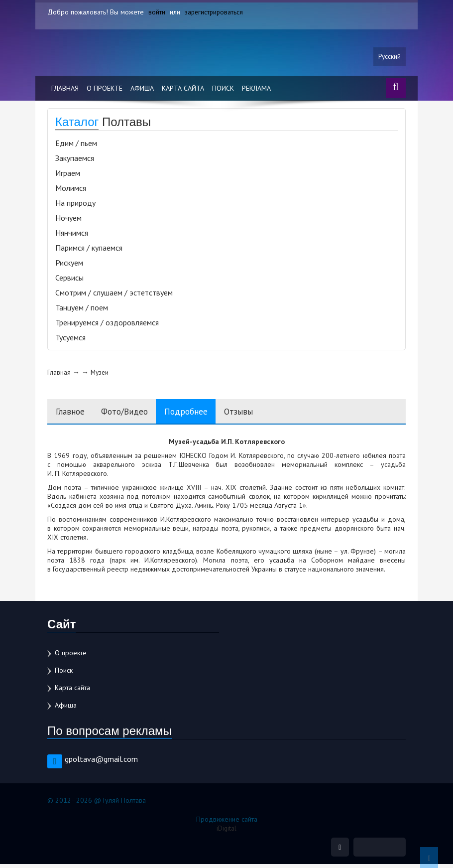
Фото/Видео (132, 414)
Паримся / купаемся (89, 250)
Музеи (100, 375)
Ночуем (68, 220)
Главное (72, 414)
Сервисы (69, 280)
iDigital (227, 831)
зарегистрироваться (215, 12)
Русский (389, 58)
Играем (68, 175)
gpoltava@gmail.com (101, 762)
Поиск (223, 91)
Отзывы (257, 414)
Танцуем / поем (82, 310)
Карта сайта (183, 91)
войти (157, 12)
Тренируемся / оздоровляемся (107, 325)
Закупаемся (75, 160)
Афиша (142, 91)
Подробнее (200, 414)
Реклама (256, 91)
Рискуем (69, 265)
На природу (75, 205)
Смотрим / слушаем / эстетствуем (114, 295)
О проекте (105, 91)
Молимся (71, 190)
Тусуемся (70, 340)
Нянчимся (72, 235)
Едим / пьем (76, 145)
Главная (65, 91)
